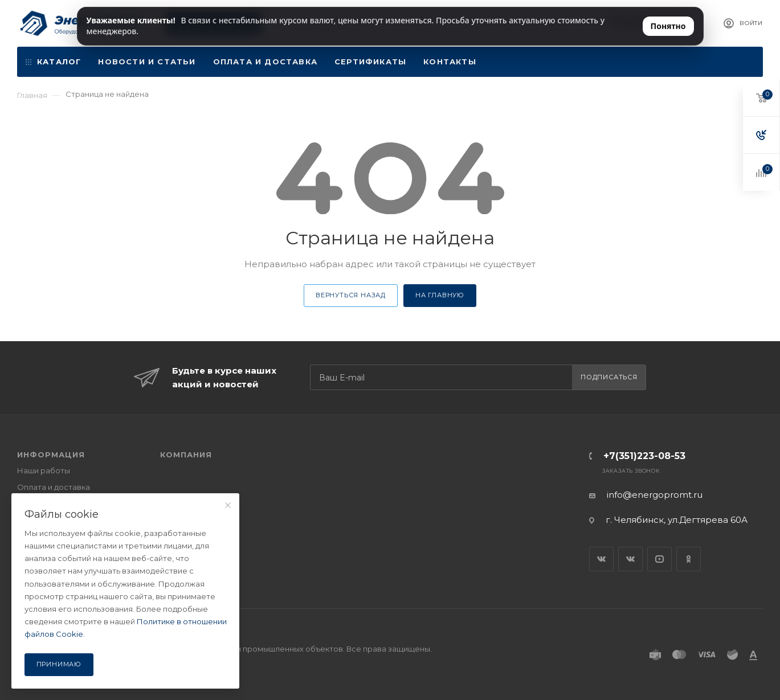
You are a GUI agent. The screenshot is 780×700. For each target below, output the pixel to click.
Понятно (668, 26)
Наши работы (44, 470)
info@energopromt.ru (655, 495)
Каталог (53, 62)
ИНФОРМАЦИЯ (51, 455)
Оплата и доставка (265, 62)
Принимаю (59, 664)
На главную (440, 295)
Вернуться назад (351, 295)
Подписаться (609, 377)
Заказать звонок (631, 471)
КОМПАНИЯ (186, 455)
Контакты (450, 62)
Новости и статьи (147, 62)
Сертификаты (370, 62)
